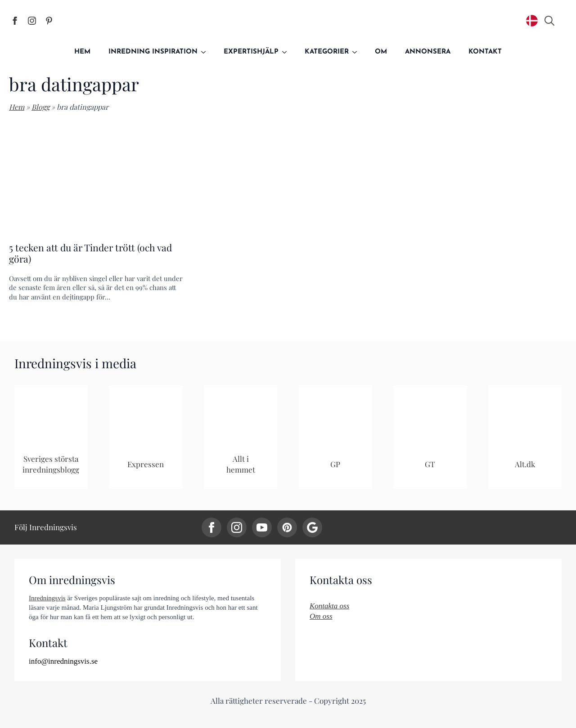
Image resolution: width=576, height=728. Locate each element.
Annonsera (428, 52)
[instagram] (237, 527)
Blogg (40, 107)
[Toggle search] (549, 21)
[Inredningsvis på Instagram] (32, 21)
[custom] (287, 527)
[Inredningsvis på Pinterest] (49, 21)
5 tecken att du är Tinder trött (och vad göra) (90, 253)
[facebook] (211, 527)
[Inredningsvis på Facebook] (15, 21)
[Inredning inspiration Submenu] (206, 52)
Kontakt (485, 52)
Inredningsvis (47, 598)
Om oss (321, 616)
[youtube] (262, 527)
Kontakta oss (329, 606)
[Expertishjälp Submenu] (287, 52)
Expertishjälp (251, 52)
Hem (82, 52)
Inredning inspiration (153, 52)
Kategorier (327, 52)
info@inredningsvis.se (63, 661)
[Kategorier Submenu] (357, 52)
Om (381, 52)
